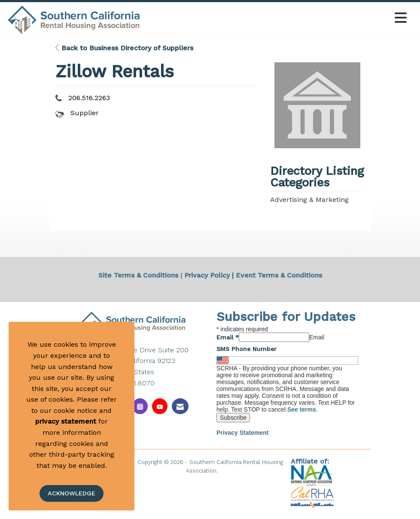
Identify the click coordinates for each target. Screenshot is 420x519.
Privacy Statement (242, 433)
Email (228, 337)
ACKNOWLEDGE (72, 493)
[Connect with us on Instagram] (140, 406)
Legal (227, 471)
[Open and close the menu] (276, 18)
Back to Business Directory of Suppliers (124, 48)
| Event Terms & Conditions (277, 275)
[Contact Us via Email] (180, 406)
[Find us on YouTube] (160, 406)
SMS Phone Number (247, 349)
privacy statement (66, 421)
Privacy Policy (207, 275)
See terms (302, 409)
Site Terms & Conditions (138, 275)
